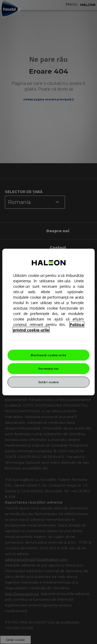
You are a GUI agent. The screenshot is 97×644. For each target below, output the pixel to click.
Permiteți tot (48, 369)
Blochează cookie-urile (49, 355)
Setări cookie (48, 382)
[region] (48, 322)
